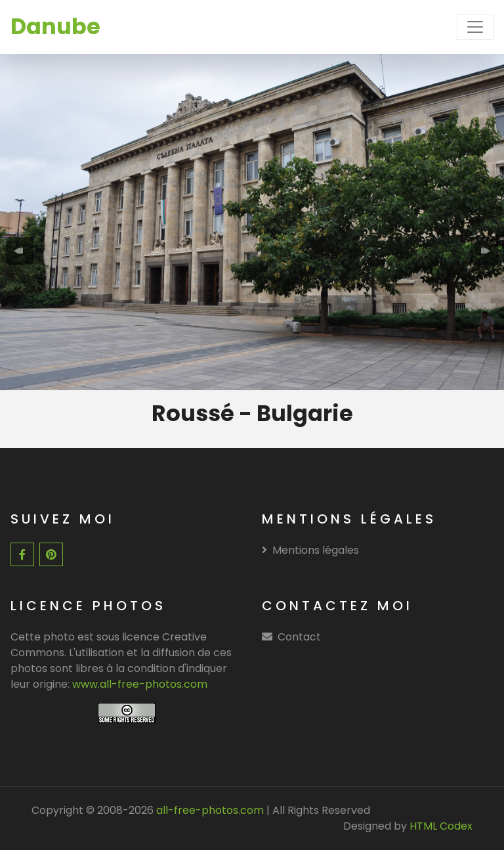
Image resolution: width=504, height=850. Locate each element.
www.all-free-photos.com (140, 684)
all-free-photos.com (209, 810)
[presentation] (20, 251)
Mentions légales (310, 550)
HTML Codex (441, 826)
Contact (299, 637)
